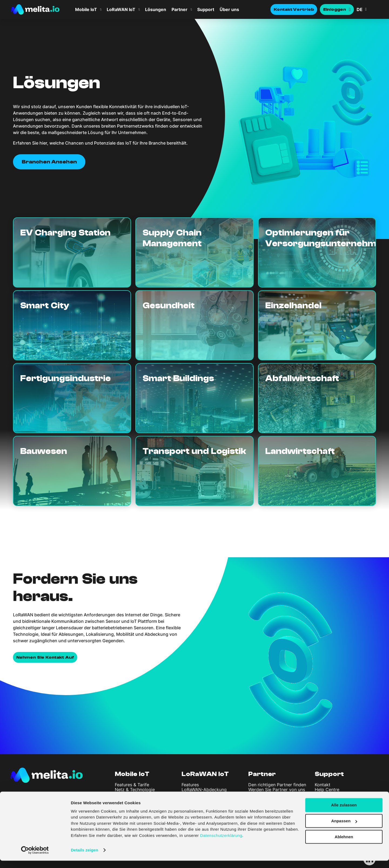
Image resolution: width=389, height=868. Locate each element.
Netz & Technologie (135, 790)
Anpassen (344, 828)
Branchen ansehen (49, 162)
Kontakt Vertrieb (294, 9)
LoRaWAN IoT (121, 9)
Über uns (229, 9)
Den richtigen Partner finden (277, 785)
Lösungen (156, 9)
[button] (367, 9)
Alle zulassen (344, 812)
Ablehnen (344, 844)
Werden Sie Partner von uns (277, 790)
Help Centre (327, 790)
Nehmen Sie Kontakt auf (45, 657)
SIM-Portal (126, 795)
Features (190, 785)
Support (206, 9)
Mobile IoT (86, 9)
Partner (180, 9)
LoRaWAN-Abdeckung (204, 790)
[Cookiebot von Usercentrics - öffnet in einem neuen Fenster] (35, 857)
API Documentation (334, 795)
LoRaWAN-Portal (199, 795)
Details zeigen (84, 857)
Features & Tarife (132, 785)
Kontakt (323, 785)
